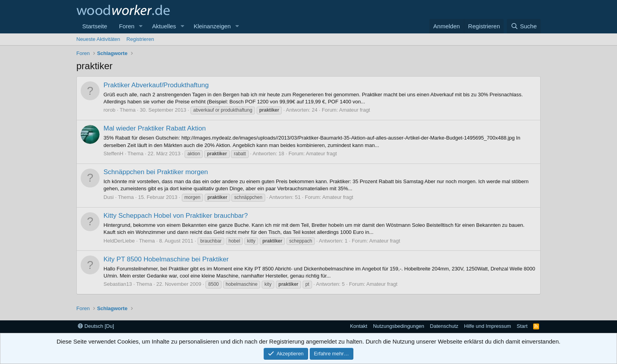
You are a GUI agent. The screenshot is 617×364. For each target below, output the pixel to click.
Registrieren (140, 39)
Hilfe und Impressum (487, 326)
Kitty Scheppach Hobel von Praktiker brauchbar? (176, 216)
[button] (140, 26)
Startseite (95, 26)
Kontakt (358, 326)
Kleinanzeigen (212, 26)
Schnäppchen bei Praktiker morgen (156, 172)
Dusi (109, 197)
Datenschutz (444, 326)
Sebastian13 (118, 284)
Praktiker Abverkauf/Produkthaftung (156, 85)
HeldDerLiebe (119, 241)
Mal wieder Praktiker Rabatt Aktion (155, 128)
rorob (109, 110)
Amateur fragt (355, 110)
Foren (127, 26)
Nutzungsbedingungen (399, 326)
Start (522, 326)
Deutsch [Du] (96, 326)
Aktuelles (164, 26)
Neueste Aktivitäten (98, 39)
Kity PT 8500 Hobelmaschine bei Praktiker (166, 259)
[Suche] (524, 26)
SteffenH (113, 154)
